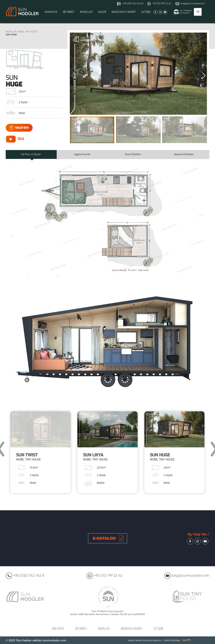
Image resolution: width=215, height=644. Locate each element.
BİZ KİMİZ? (69, 12)
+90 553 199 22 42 (159, 4)
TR (198, 12)
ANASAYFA (51, 12)
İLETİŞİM (146, 12)
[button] (204, 76)
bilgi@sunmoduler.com (190, 4)
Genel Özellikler (133, 154)
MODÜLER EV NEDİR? (124, 12)
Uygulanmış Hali (82, 154)
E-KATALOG (104, 538)
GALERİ (102, 12)
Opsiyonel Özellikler (184, 154)
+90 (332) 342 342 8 (130, 4)
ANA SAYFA (58, 629)
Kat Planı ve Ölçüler (31, 154)
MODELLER (86, 12)
